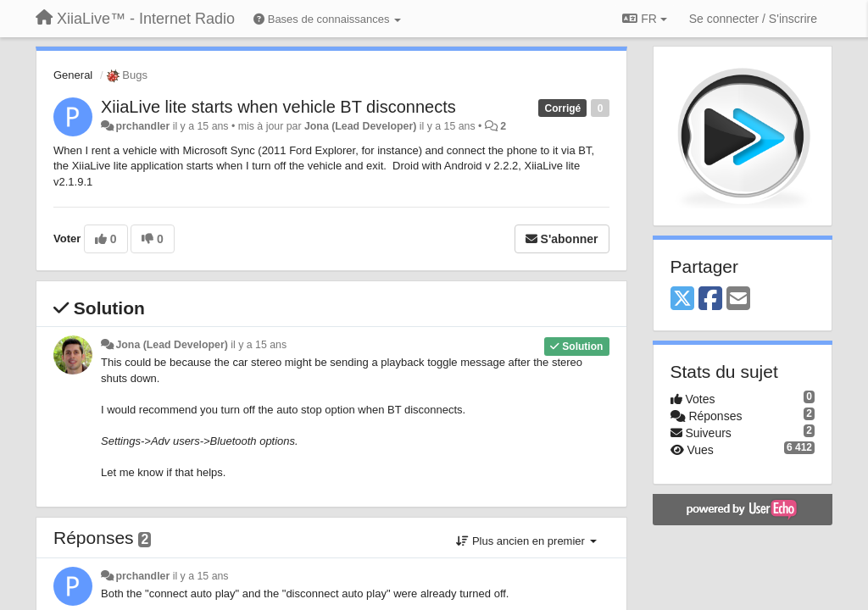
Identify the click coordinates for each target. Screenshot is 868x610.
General (73, 75)
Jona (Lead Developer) (360, 126)
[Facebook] (710, 299)
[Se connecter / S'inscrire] (753, 19)
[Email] (738, 299)
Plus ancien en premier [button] (526, 541)
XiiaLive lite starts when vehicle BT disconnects (278, 107)
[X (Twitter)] (682, 299)
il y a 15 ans (259, 345)
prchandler (142, 126)
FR (644, 19)
